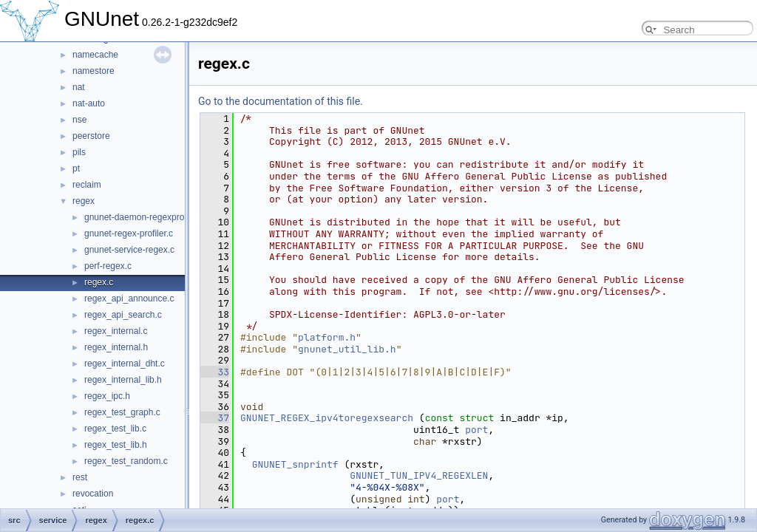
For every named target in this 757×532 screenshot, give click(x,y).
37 (215, 418)
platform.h (327, 337)
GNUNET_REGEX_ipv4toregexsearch (327, 418)
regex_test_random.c (126, 461)
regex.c (99, 282)
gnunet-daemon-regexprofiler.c (145, 217)
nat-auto (89, 103)
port (476, 430)
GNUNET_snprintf (295, 464)
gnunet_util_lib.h (347, 349)
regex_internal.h (116, 347)
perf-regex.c (108, 266)
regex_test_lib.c (115, 429)
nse (79, 120)
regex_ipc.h (107, 396)
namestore (94, 71)
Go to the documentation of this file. (281, 101)
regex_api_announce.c (129, 299)
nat (79, 87)
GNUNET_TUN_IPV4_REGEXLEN (419, 475)
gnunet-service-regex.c (129, 250)
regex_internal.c (116, 331)
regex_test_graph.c (122, 412)
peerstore (91, 136)
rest (80, 477)
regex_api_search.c (123, 315)
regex (84, 201)
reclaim (87, 185)
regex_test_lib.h (116, 445)
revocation (93, 494)
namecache (95, 55)
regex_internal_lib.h (123, 380)
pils (79, 152)
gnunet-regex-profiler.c (129, 233)
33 (215, 372)
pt (76, 168)
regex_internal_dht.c (125, 364)
